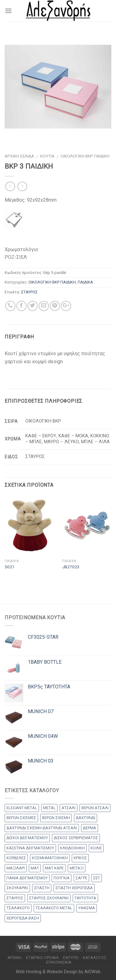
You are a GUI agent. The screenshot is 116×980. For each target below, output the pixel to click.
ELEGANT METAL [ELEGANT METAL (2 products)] (22, 808)
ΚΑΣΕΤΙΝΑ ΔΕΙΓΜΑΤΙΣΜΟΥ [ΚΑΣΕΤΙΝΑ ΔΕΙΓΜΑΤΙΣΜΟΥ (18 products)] (30, 848)
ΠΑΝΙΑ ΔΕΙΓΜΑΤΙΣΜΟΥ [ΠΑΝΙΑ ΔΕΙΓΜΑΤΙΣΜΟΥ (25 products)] (27, 878)
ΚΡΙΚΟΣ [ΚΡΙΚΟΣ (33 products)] (80, 858)
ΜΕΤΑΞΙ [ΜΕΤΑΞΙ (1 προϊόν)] (77, 868)
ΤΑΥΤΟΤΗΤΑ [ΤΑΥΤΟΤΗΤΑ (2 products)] (85, 898)
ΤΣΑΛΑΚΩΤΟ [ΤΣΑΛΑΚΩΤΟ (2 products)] (18, 908)
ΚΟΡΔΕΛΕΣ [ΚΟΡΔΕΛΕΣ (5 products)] (16, 858)
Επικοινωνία (59, 962)
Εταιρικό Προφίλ (43, 958)
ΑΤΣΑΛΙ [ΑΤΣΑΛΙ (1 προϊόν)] (69, 808)
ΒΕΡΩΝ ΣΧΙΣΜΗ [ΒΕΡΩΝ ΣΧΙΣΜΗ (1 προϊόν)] (56, 818)
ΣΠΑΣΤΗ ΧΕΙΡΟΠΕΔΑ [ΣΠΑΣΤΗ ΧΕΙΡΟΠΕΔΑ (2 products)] (74, 888)
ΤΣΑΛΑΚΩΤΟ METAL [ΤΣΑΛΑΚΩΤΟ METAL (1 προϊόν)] (54, 908)
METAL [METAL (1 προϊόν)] (49, 808)
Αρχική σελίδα (19, 156)
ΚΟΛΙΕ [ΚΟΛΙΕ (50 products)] (96, 848)
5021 (10, 567)
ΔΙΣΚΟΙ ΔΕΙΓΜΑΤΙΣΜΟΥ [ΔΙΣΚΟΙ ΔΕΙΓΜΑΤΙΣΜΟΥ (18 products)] (27, 838)
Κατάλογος (95, 958)
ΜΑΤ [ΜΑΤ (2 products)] (35, 868)
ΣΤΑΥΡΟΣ (29, 292)
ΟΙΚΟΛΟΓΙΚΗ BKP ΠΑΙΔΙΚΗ (85, 156)
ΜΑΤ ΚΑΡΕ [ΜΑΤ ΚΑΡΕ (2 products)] (54, 868)
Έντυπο (71, 958)
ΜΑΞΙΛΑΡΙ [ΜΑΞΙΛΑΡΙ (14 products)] (16, 868)
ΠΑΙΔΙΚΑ (85, 282)
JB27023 (71, 567)
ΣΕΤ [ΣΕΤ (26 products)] (97, 878)
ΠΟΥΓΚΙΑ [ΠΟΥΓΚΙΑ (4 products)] (62, 878)
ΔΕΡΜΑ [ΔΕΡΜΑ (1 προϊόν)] (90, 828)
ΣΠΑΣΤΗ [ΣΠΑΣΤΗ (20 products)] (42, 888)
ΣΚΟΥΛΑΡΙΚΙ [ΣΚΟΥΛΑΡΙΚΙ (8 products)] (17, 888)
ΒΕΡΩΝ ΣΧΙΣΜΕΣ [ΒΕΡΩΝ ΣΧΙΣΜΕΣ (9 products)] (21, 818)
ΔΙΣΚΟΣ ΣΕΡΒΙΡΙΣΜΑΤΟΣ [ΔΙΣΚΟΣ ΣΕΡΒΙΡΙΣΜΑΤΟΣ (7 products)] (76, 838)
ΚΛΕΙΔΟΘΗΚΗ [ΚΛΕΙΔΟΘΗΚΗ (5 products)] (72, 848)
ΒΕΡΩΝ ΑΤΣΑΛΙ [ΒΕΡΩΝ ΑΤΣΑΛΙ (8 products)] (95, 808)
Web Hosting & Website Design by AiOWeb (58, 972)
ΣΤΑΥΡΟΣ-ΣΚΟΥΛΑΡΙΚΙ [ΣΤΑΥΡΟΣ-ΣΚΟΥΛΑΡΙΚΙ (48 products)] (49, 898)
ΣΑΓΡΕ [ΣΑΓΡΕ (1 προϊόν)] (81, 878)
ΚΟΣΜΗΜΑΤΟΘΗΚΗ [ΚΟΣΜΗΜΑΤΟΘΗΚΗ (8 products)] (50, 858)
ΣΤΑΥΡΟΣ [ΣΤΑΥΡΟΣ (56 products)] (15, 898)
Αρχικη (15, 958)
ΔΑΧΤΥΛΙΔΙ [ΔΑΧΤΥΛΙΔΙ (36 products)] (86, 818)
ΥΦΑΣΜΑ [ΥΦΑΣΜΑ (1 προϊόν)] (87, 908)
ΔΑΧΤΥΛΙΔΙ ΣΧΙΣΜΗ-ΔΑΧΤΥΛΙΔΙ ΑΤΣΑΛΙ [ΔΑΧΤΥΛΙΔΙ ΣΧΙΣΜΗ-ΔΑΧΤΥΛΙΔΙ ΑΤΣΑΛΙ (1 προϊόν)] (42, 828)
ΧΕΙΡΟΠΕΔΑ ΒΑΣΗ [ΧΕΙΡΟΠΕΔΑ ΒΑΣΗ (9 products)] (23, 918)
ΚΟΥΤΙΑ (47, 156)
